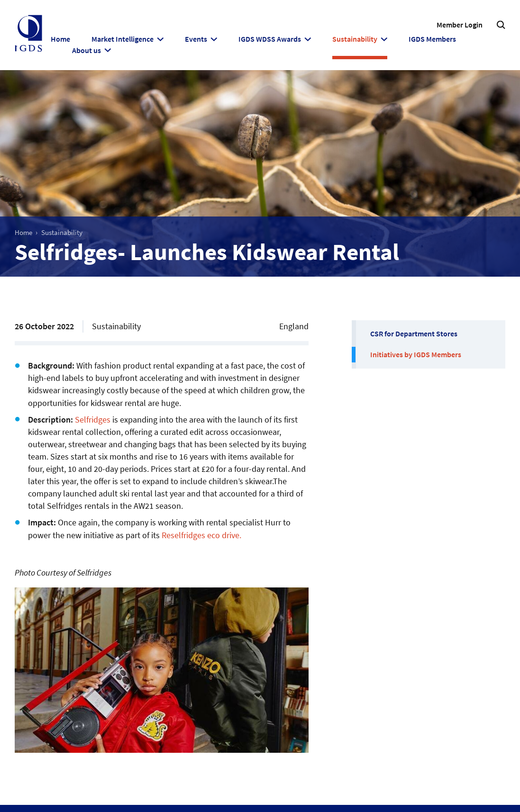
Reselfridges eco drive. (201, 535)
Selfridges (93, 420)
